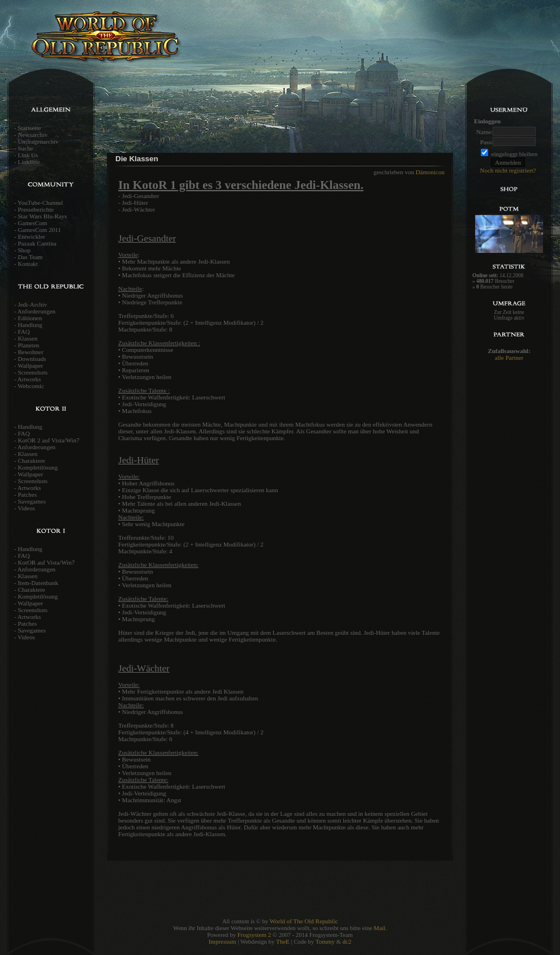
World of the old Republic (141, 42)
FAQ (23, 332)
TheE (283, 941)
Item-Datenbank (38, 583)
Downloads (32, 359)
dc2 (347, 941)
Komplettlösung (38, 467)
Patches (27, 494)
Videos (26, 508)
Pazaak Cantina (37, 243)
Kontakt (27, 264)
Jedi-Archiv (32, 304)
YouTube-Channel (40, 203)
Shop (24, 250)
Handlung (30, 325)
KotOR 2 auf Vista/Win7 (48, 440)
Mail (380, 928)
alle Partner (509, 358)
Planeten (28, 345)
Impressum (223, 941)
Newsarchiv (33, 135)
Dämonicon (430, 172)
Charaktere (31, 461)
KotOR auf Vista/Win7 (46, 562)
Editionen (30, 318)
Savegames (31, 501)
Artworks (29, 379)
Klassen (27, 338)
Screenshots (33, 372)
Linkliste (29, 162)
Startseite (29, 128)
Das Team (30, 257)
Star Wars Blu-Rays (42, 216)
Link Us (28, 155)
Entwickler (31, 236)
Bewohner (30, 352)
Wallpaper (30, 365)
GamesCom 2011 (39, 230)
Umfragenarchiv (38, 141)
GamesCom (32, 223)
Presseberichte (36, 209)
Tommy (325, 941)
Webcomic (31, 386)
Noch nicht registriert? (508, 170)
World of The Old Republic (304, 921)
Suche (25, 148)
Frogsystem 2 (255, 935)
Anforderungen (36, 311)
